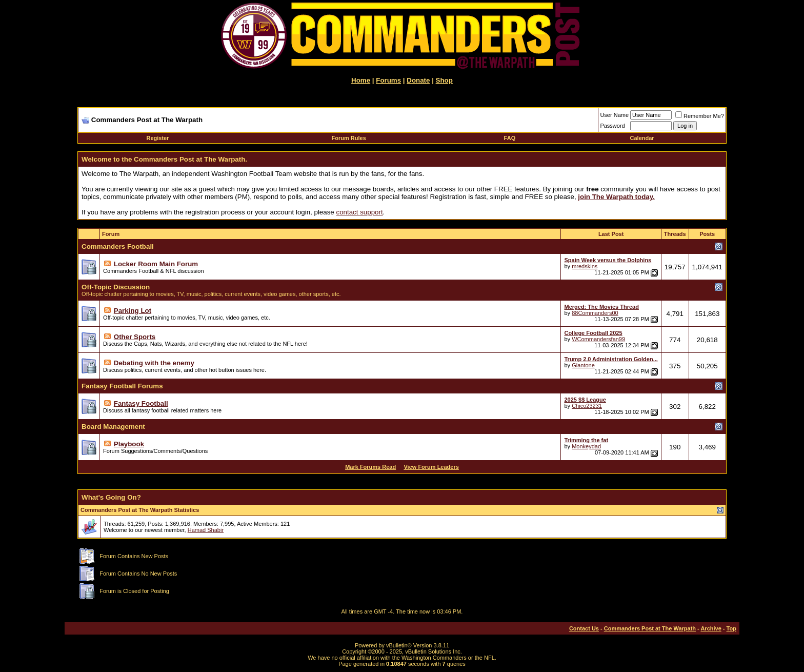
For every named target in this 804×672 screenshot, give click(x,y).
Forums (388, 80)
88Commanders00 (595, 313)
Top (731, 628)
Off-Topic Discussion (116, 287)
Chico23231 (587, 406)
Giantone (583, 365)
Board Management (113, 427)
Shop (444, 80)
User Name (614, 115)
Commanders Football (118, 246)
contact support (359, 212)
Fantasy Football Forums (122, 386)
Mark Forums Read (370, 467)
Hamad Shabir (206, 530)
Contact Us (584, 628)
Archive (711, 628)
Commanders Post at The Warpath (650, 628)
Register (157, 138)
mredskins (585, 266)
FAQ (510, 138)
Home (361, 80)
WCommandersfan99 (598, 339)
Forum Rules (349, 138)
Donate (418, 80)
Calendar (642, 138)
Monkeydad (586, 446)
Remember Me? (700, 116)
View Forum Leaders (431, 467)
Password (612, 126)
